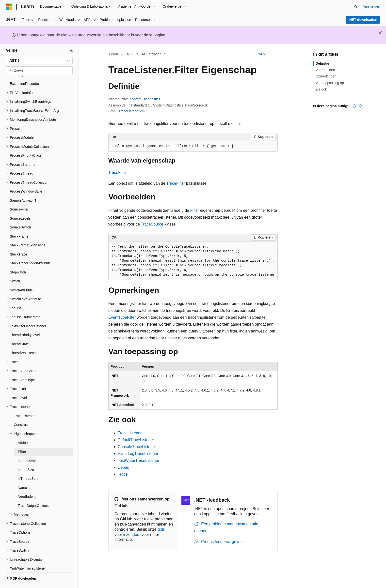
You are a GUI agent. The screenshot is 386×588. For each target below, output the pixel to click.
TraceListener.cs (131, 111)
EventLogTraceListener (138, 454)
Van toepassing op (330, 83)
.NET (130, 54)
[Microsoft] (9, 7)
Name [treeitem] (22, 474)
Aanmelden (371, 6)
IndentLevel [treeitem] (27, 447)
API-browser (151, 54)
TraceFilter (118, 173)
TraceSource (152, 224)
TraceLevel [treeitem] (18, 384)
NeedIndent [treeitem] (27, 483)
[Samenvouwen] (71, 50)
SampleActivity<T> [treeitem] (24, 187)
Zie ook (321, 89)
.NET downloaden (363, 20)
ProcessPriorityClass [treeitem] (26, 142)
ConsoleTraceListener (137, 447)
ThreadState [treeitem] (19, 331)
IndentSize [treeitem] (26, 456)
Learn (114, 54)
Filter (195, 210)
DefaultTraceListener (136, 440)
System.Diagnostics (145, 99)
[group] (193, 261)
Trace (123, 474)
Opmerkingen (326, 76)
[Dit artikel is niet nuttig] (360, 106)
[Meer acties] (273, 54)
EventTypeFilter (122, 317)
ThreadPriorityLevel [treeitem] (25, 321)
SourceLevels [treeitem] (20, 205)
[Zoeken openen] (356, 7)
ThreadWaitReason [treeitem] (25, 339)
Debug (123, 467)
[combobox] (39, 61)
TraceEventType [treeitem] (22, 366)
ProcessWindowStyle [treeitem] (26, 178)
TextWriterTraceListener (138, 460)
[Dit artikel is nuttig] (354, 106)
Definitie (322, 63)
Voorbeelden (325, 70)
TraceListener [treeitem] (24, 402)
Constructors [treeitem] (24, 411)
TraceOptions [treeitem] (20, 519)
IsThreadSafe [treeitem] (28, 465)
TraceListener (130, 433)
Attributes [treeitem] (25, 429)
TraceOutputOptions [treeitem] (33, 492)
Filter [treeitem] (22, 438)
